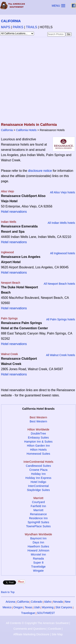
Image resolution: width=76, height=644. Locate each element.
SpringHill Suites (38, 522)
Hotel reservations (14, 212)
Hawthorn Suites (38, 546)
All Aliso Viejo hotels (62, 192)
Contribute (55, 629)
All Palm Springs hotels (61, 319)
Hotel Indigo (38, 482)
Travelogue (28, 613)
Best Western (38, 421)
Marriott (38, 510)
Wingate (38, 571)
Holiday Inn (38, 474)
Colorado (36, 602)
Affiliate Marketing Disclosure (31, 634)
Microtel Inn (38, 554)
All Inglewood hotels (62, 253)
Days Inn (38, 542)
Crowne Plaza (38, 470)
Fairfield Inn (38, 506)
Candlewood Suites (38, 466)
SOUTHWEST (46, 613)
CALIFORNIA (11, 21)
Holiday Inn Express (38, 478)
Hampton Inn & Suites (38, 442)
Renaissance (38, 514)
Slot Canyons (64, 607)
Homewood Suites (38, 454)
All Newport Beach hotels (59, 284)
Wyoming (48, 607)
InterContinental (38, 486)
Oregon (18, 607)
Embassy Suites (38, 438)
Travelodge (38, 567)
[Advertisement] (37, 80)
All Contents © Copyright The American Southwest (37, 623)
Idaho (48, 602)
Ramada (38, 559)
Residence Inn (38, 518)
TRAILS (32, 27)
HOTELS (46, 27)
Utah (37, 607)
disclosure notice (40, 171)
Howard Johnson (38, 550)
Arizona (10, 602)
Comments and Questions (30, 629)
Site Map (57, 634)
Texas (28, 607)
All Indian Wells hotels (61, 223)
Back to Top (8, 592)
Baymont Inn (38, 538)
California (7, 130)
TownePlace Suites (38, 526)
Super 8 (38, 563)
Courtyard (38, 502)
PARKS (18, 27)
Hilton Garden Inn (38, 446)
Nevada (58, 602)
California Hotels (26, 130)
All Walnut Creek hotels (60, 355)
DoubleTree (38, 434)
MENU (56, 6)
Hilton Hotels (38, 450)
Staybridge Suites (38, 490)
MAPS (5, 27)
